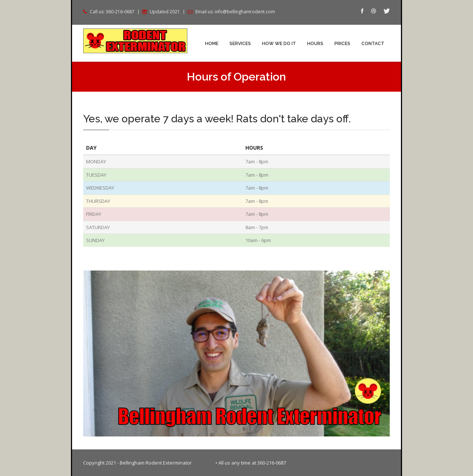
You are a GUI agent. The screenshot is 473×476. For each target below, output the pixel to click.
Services (240, 44)
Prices (342, 44)
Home (212, 44)
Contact (373, 44)
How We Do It (279, 44)
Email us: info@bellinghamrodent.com (235, 12)
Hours (315, 44)
